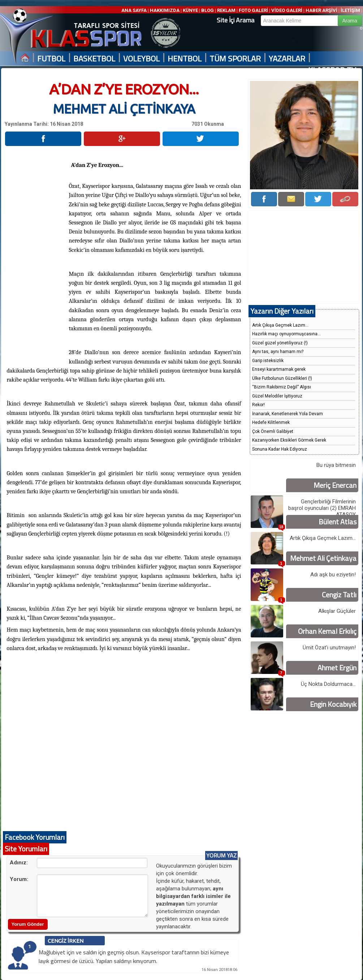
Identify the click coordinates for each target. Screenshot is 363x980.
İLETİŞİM (350, 10)
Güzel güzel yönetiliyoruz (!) (280, 343)
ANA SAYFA (135, 10)
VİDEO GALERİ (287, 10)
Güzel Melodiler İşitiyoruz (277, 396)
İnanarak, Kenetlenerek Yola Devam (288, 414)
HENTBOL (185, 59)
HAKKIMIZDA (165, 10)
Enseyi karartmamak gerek (279, 369)
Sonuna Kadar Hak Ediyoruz (280, 449)
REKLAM (226, 10)
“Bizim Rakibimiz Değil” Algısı (282, 387)
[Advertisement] (36, 256)
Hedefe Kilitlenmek (271, 422)
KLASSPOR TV (332, 70)
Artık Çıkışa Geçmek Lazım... (280, 325)
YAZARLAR (287, 59)
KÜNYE (190, 10)
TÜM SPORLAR (235, 59)
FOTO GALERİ (253, 10)
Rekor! (258, 405)
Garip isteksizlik (268, 361)
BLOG (208, 10)
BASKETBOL (94, 59)
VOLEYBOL (141, 59)
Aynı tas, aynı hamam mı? (278, 352)
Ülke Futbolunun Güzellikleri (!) (282, 378)
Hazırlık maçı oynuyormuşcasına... (286, 334)
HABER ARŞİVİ (321, 10)
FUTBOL (51, 59)
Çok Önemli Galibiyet (273, 431)
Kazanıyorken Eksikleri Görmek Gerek (289, 440)
